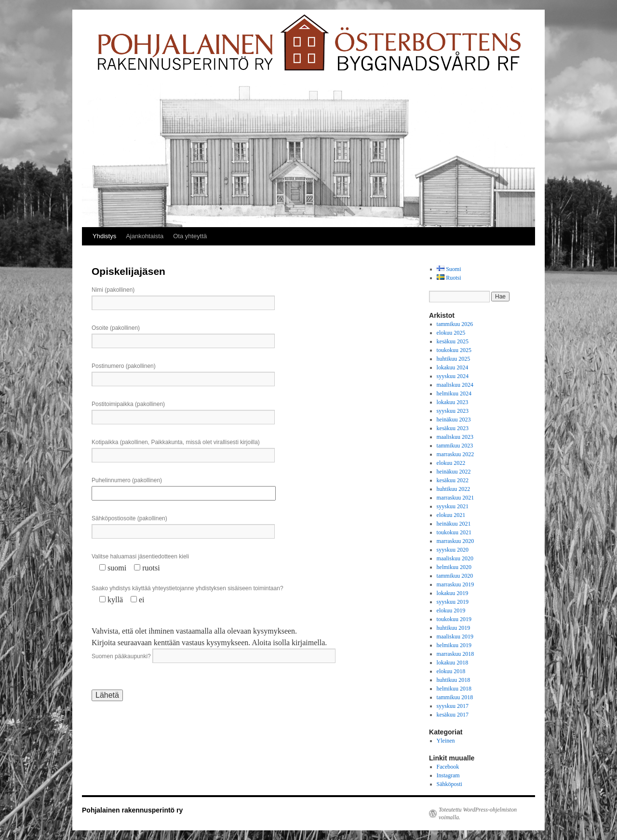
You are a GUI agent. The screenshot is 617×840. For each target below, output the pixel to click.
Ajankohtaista (145, 236)
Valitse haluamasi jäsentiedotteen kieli (140, 556)
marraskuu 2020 (456, 541)
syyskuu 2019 (453, 602)
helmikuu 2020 (454, 567)
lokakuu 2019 (453, 593)
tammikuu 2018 (455, 697)
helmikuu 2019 (454, 645)
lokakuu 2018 (453, 663)
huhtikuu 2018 (454, 680)
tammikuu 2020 (455, 576)
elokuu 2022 (451, 463)
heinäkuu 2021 (454, 524)
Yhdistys (104, 236)
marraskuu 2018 (456, 654)
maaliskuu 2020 (455, 558)
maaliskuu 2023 (455, 437)
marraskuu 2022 (456, 454)
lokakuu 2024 (453, 367)
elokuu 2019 (451, 610)
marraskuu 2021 (456, 498)
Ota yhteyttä (190, 236)
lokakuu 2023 (453, 402)
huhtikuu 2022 (454, 489)
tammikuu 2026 (455, 324)
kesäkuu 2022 (453, 480)
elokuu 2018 (451, 671)
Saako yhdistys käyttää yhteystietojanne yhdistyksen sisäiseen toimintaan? (188, 588)
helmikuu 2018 (454, 689)
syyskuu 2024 (453, 376)
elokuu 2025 (451, 333)
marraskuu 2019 (456, 584)
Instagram (448, 775)
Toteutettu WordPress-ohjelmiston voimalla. (478, 813)
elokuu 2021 (451, 515)
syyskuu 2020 (453, 550)
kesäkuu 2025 (453, 341)
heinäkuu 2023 (454, 420)
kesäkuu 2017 (453, 715)
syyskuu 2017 (453, 706)
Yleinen (446, 741)
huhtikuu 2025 (454, 359)
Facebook (448, 767)
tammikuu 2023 (455, 446)
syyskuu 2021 (453, 506)
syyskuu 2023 (453, 411)
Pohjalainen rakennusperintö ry (132, 810)
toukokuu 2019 (454, 619)
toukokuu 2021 (454, 532)
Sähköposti (449, 784)
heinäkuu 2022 (454, 472)
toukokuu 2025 (454, 350)
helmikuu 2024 (454, 393)
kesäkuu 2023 (453, 428)
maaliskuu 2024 (455, 385)
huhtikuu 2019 (454, 628)
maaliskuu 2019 (455, 637)
